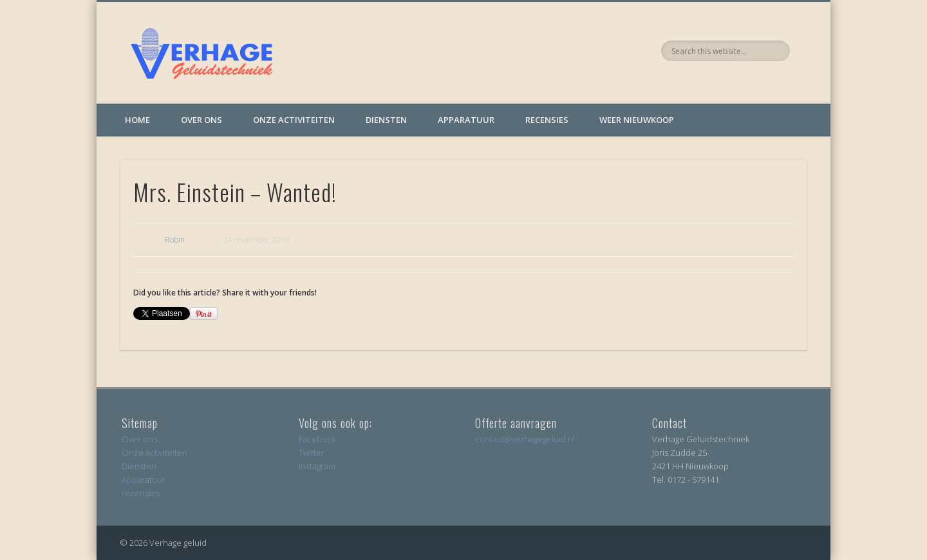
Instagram (317, 466)
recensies (141, 493)
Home (137, 120)
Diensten (386, 120)
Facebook (317, 439)
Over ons (201, 120)
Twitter (312, 453)
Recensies (547, 120)
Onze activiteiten (294, 120)
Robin (175, 240)
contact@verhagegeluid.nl (525, 439)
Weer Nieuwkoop (637, 120)
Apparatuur (466, 120)
